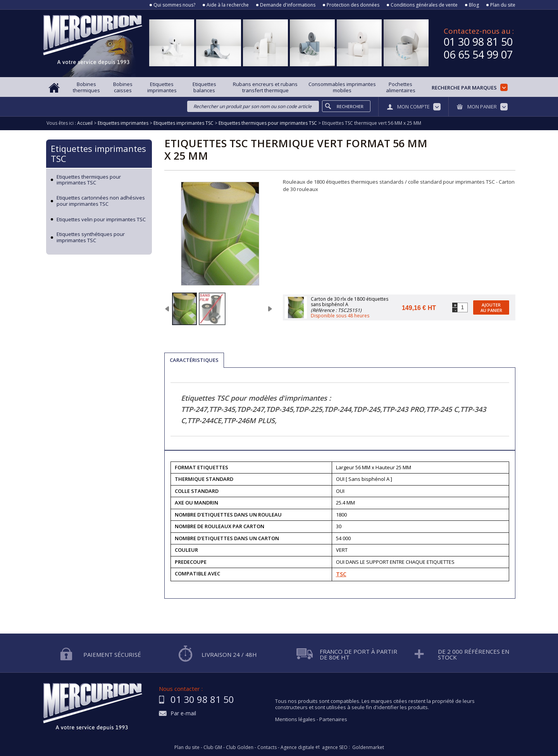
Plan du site (503, 5)
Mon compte (413, 107)
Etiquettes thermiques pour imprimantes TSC (89, 180)
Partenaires (333, 719)
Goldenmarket (368, 747)
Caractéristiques (194, 360)
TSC (341, 574)
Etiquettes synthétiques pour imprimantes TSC (91, 237)
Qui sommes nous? (174, 5)
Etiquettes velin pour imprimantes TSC (101, 220)
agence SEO (335, 747)
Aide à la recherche (228, 5)
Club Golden (240, 747)
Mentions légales (295, 719)
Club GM (213, 747)
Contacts (267, 747)
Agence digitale (297, 747)
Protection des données (353, 5)
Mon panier (482, 107)
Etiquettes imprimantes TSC (98, 153)
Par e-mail (183, 714)
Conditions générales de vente (424, 5)
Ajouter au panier (491, 307)
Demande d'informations (288, 5)
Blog (474, 5)
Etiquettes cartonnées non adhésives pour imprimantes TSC (101, 201)
